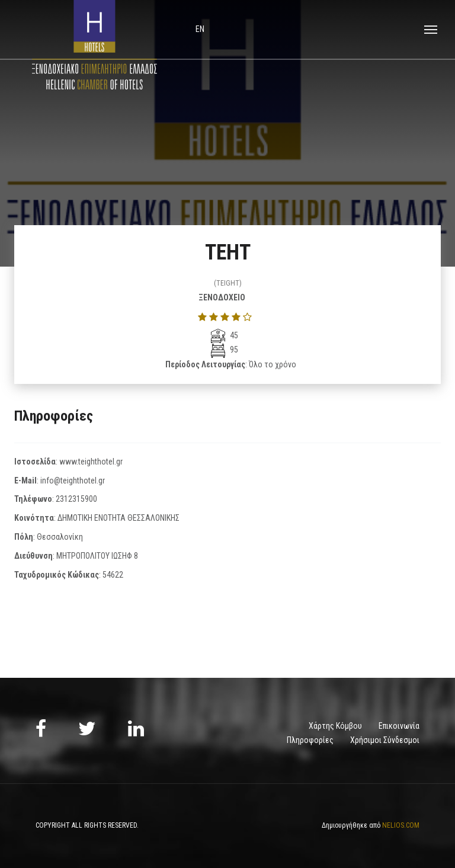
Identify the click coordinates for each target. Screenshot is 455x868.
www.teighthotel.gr (91, 462)
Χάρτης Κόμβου (335, 726)
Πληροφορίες (310, 740)
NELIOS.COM (401, 825)
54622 (113, 575)
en (200, 29)
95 (225, 350)
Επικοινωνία (399, 726)
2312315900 (76, 499)
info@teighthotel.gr (73, 481)
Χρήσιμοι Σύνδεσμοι (385, 740)
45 (225, 335)
